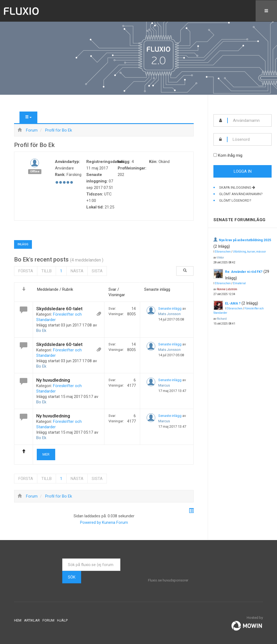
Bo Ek (41, 331)
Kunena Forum (115, 522)
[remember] (215, 155)
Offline (35, 171)
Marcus (164, 385)
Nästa (77, 271)
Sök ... (62, 559)
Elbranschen (223, 252)
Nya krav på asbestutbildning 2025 (245, 240)
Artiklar (32, 620)
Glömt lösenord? (235, 200)
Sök (72, 577)
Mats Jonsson (169, 314)
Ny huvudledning (53, 380)
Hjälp (62, 620)
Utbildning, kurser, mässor (249, 252)
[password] (249, 139)
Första (26, 271)
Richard (222, 319)
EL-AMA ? (233, 303)
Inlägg (23, 244)
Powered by (90, 522)
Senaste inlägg (170, 308)
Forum (48, 620)
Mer (46, 454)
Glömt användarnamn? (241, 194)
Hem (18, 620)
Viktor (220, 258)
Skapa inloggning (237, 187)
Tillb (47, 271)
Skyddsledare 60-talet (59, 309)
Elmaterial (239, 283)
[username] (250, 120)
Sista (97, 271)
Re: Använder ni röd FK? (244, 272)
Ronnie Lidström (227, 289)
